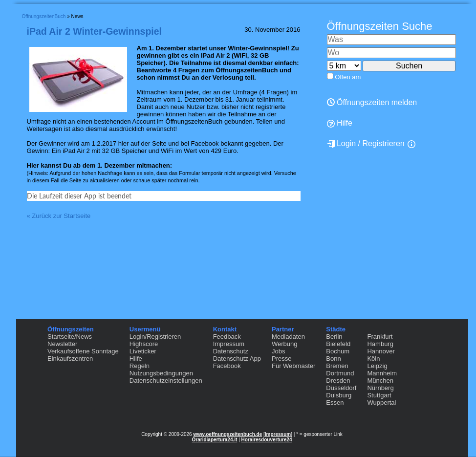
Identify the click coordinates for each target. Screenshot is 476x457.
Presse (281, 359)
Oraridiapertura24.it (215, 440)
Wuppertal (381, 403)
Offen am (348, 77)
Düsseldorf (341, 388)
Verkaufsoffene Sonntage (83, 351)
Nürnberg (380, 388)
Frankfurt (380, 337)
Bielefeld (338, 344)
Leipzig (377, 366)
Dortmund (340, 373)
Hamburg (380, 344)
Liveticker (143, 351)
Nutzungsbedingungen (161, 373)
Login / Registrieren (366, 144)
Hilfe (136, 359)
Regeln (140, 366)
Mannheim (382, 373)
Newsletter (62, 344)
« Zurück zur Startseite (59, 279)
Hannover (381, 351)
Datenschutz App (237, 359)
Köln (373, 359)
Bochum (338, 351)
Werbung (285, 344)
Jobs (278, 351)
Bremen (337, 366)
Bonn (333, 359)
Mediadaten (288, 337)
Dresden (338, 381)
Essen (335, 403)
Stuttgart (379, 395)
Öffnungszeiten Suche (380, 26)
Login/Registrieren (155, 337)
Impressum (229, 344)
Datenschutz (231, 351)
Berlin (334, 337)
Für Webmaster (293, 366)
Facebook (227, 366)
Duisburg (339, 395)
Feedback (227, 337)
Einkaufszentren (70, 359)
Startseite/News (70, 337)
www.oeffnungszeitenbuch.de (227, 434)
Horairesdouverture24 (267, 440)
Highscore (144, 344)
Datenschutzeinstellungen (166, 381)
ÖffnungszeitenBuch (44, 16)
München (380, 381)
